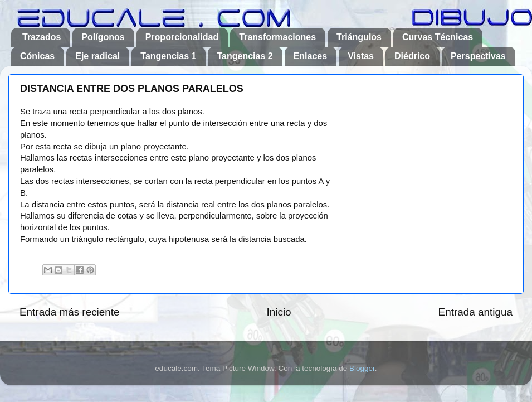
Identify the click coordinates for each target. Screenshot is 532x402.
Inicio (279, 312)
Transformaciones (277, 37)
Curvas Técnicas (438, 37)
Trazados (42, 37)
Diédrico (412, 56)
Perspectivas (478, 56)
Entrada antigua (475, 312)
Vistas (361, 56)
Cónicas (37, 56)
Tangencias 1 (168, 56)
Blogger (362, 368)
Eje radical (97, 56)
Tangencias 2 (245, 56)
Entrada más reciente (70, 312)
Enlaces (310, 56)
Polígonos (103, 37)
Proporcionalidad (182, 37)
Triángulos (359, 37)
